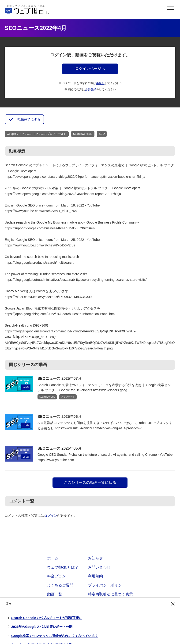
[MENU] (171, 9)
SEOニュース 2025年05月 (60, 448)
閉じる (173, 606)
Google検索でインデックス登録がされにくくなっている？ (55, 636)
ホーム (53, 558)
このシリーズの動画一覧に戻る (90, 482)
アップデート (68, 397)
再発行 (100, 83)
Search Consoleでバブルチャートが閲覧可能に (47, 618)
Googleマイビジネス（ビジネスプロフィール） (37, 134)
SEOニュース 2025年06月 (60, 417)
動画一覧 (55, 594)
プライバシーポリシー (107, 585)
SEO (102, 134)
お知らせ (95, 558)
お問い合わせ (99, 567)
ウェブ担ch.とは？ (63, 567)
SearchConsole (83, 134)
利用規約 (95, 576)
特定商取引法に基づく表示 (110, 594)
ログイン (51, 516)
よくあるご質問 (60, 585)
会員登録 (90, 89)
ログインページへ (90, 69)
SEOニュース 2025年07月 (60, 379)
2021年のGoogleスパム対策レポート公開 (42, 627)
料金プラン (56, 576)
